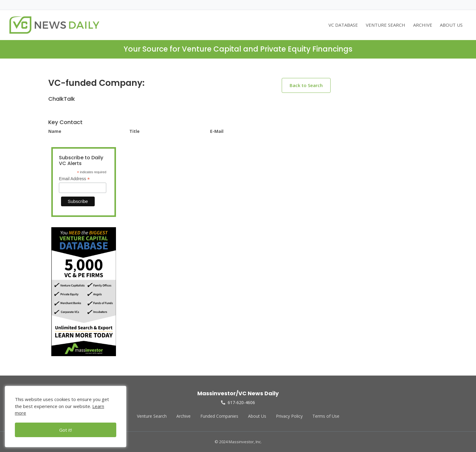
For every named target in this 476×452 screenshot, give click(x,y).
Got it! (66, 430)
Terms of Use (326, 416)
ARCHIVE (423, 25)
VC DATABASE (343, 25)
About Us (257, 416)
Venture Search (152, 416)
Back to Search (306, 85)
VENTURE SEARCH (386, 25)
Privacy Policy (289, 416)
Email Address (74, 179)
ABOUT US (451, 25)
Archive (184, 416)
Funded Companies (219, 416)
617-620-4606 (238, 402)
